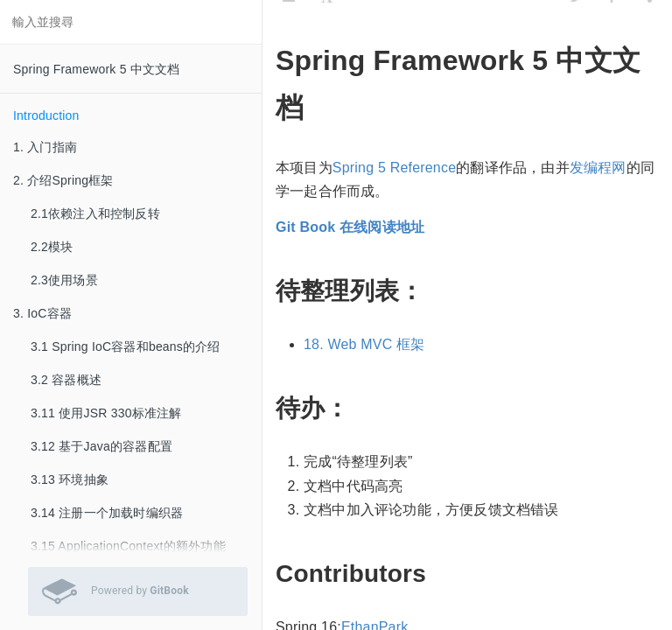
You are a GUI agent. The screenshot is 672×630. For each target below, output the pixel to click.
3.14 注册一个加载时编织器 (107, 513)
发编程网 (598, 168)
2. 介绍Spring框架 (63, 180)
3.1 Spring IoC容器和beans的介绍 (126, 346)
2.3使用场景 (64, 280)
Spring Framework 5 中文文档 (97, 69)
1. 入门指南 (45, 147)
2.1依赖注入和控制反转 (95, 213)
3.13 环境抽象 (70, 479)
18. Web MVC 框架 (364, 344)
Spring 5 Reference (394, 168)
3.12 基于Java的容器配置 (101, 446)
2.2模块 (52, 247)
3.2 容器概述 (66, 380)
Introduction (46, 115)
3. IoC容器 (42, 313)
